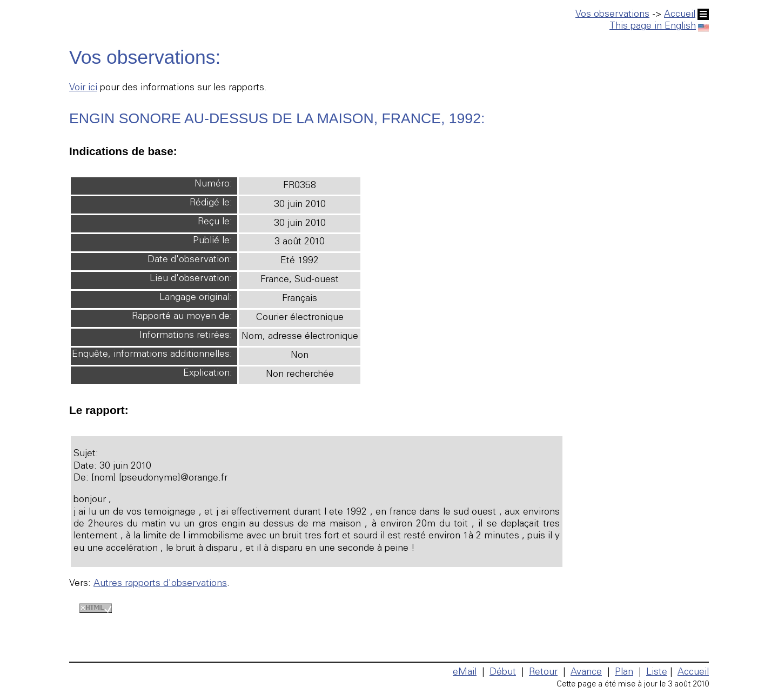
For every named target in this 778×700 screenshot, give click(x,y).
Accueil (686, 15)
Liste (657, 672)
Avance (586, 672)
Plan (624, 672)
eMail (465, 672)
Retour (543, 672)
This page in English (659, 26)
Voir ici (83, 88)
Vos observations (612, 15)
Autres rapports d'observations (160, 584)
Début (503, 672)
